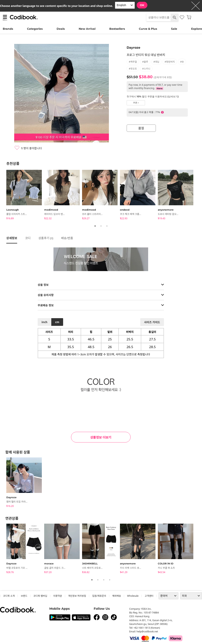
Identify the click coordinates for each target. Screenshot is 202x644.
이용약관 (58, 596)
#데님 (156, 62)
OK (142, 5)
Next (199, 195)
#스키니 (146, 69)
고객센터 (149, 596)
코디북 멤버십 (40, 596)
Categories (35, 29)
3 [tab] (107, 226)
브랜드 (24, 596)
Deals (61, 29)
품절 (141, 128)
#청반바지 (170, 62)
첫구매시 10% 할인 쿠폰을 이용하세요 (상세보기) (153, 96)
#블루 (145, 62)
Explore (197, 29)
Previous (3, 195)
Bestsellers (117, 29)
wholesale (133, 596)
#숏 (182, 62)
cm (57, 322)
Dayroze (133, 48)
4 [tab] (110, 580)
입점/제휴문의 (99, 596)
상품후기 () (46, 238)
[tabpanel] (25, 195)
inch (45, 322)
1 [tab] (95, 226)
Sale (174, 29)
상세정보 (12, 238)
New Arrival (87, 29)
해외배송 (117, 596)
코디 (28, 238)
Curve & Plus (148, 29)
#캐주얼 (133, 62)
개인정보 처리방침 (77, 596)
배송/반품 (67, 238)
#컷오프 (133, 69)
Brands (8, 29)
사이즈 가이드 (152, 322)
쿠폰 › (136, 103)
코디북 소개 (9, 596)
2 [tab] (101, 226)
